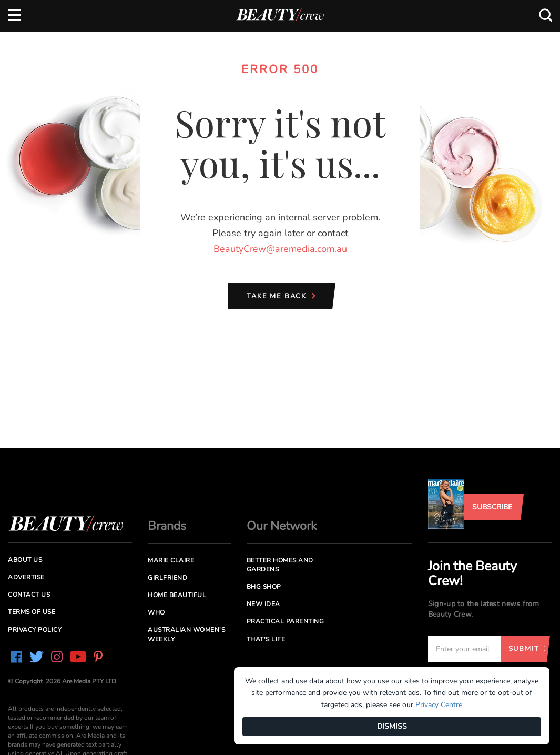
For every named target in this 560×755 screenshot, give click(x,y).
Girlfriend (167, 578)
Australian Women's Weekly (186, 634)
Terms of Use (32, 612)
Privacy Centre (439, 705)
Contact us (29, 595)
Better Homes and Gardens (280, 565)
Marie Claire (171, 560)
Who (156, 612)
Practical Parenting (286, 621)
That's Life (266, 639)
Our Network (282, 526)
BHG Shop (264, 587)
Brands (167, 526)
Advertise (26, 577)
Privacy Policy (35, 630)
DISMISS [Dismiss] (392, 726)
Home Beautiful (177, 595)
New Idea (263, 604)
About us (25, 560)
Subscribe (492, 507)
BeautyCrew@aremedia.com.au (280, 249)
